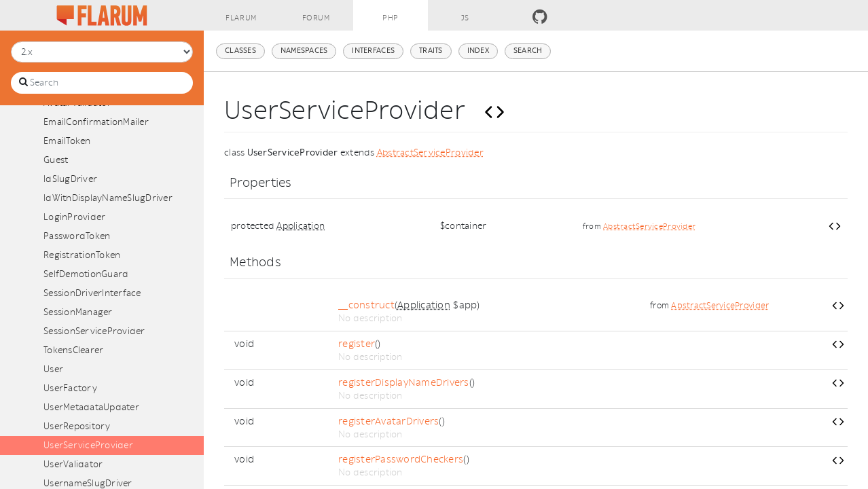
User (53, 369)
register (357, 344)
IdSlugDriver (70, 179)
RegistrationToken (82, 255)
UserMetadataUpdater (91, 407)
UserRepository (77, 426)
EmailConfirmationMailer (96, 122)
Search (528, 51)
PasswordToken (77, 236)
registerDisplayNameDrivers (404, 383)
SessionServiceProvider (94, 331)
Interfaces (373, 51)
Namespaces (304, 51)
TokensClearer (73, 350)
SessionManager (78, 312)
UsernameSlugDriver (88, 483)
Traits (431, 51)
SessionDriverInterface (92, 293)
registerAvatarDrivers (388, 421)
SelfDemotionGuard (86, 274)
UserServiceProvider (88, 445)
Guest (56, 160)
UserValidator (73, 464)
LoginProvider (74, 217)
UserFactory (70, 388)
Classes (240, 51)
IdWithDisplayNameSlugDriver (108, 198)
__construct (366, 305)
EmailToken (67, 141)
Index (478, 51)
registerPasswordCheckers (401, 459)
